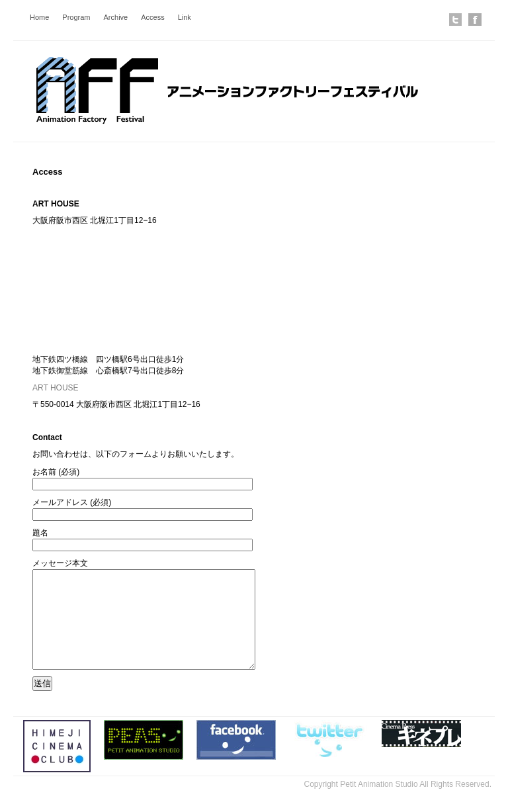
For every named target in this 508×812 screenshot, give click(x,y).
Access (152, 17)
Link (185, 17)
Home (39, 17)
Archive (116, 17)
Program (76, 17)
